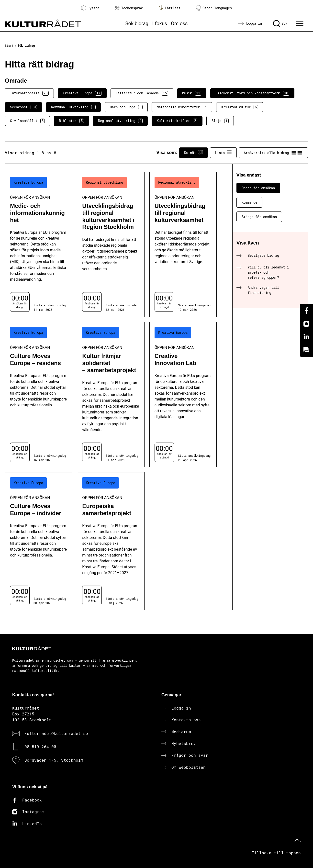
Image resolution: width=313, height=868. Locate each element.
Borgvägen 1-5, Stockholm (54, 760)
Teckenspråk (129, 8)
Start (9, 45)
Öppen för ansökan (258, 188)
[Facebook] (306, 311)
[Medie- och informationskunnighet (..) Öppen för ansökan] (39, 244)
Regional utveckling (120, 121)
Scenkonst (23, 107)
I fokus (160, 23)
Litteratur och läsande (142, 93)
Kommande (249, 202)
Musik (192, 93)
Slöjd (220, 121)
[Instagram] (306, 324)
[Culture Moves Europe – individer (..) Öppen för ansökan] (39, 541)
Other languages (214, 8)
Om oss (179, 23)
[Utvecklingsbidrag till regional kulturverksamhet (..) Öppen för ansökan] (183, 244)
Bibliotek (71, 121)
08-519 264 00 (40, 747)
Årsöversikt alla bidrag (273, 153)
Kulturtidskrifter (177, 121)
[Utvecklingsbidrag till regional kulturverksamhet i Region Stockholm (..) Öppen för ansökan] (111, 244)
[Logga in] (250, 23)
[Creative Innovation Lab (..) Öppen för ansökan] (183, 394)
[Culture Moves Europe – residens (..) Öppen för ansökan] (39, 394)
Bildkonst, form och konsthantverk (252, 93)
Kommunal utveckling (73, 107)
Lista (223, 153)
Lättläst (169, 8)
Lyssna (90, 8)
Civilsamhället (27, 121)
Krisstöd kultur (240, 107)
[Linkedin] (306, 337)
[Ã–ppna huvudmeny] (301, 23)
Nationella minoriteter (182, 107)
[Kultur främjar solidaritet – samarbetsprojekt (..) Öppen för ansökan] (111, 394)
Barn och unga (126, 107)
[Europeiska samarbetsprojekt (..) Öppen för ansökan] (111, 541)
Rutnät (193, 153)
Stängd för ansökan (259, 217)
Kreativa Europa (82, 93)
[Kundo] (306, 350)
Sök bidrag (137, 23)
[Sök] (280, 23)
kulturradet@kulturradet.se (56, 733)
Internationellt (29, 93)
